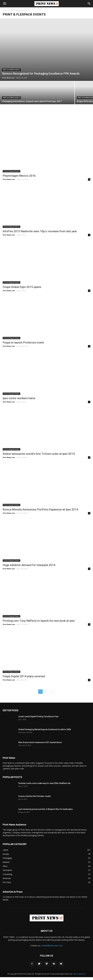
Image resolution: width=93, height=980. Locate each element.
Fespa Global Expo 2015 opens (22, 290)
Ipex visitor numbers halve (19, 401)
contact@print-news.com (52, 948)
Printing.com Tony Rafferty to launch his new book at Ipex (39, 623)
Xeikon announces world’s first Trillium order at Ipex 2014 (39, 457)
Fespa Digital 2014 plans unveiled (24, 679)
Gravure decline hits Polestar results (35, 799)
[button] (89, 4)
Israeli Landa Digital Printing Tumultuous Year (38, 719)
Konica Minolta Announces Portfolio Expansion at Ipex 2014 (40, 512)
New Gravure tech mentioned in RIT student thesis (40, 745)
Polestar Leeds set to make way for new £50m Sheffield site (44, 786)
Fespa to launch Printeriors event (23, 345)
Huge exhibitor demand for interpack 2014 (29, 568)
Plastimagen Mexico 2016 (19, 179)
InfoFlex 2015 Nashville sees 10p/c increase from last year (40, 234)
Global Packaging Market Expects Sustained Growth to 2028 (45, 732)
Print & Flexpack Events (11, 88)
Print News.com (8, 96)
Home (5, 11)
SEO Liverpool (79, 977)
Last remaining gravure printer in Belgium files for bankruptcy (45, 812)
